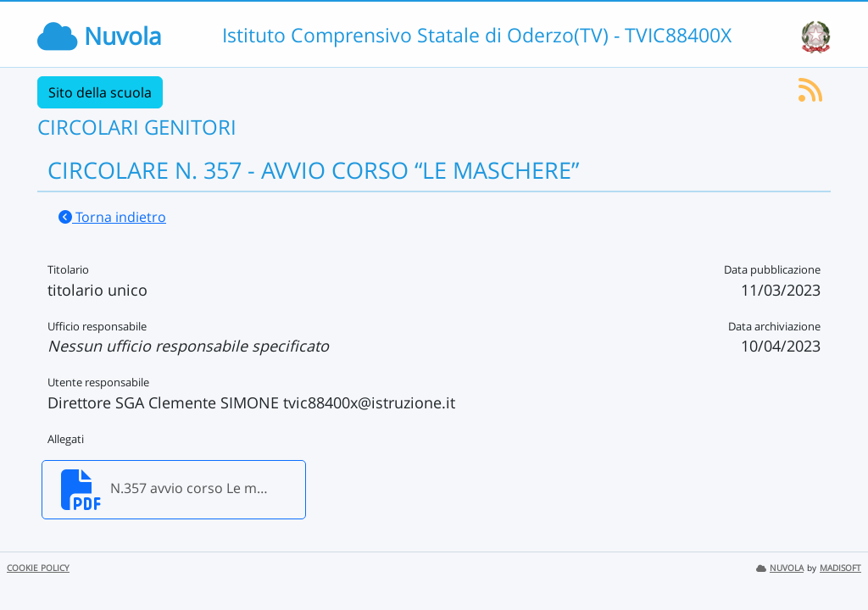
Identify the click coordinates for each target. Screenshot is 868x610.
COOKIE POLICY (38, 568)
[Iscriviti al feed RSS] (810, 95)
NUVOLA (780, 568)
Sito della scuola (100, 92)
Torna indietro (112, 217)
